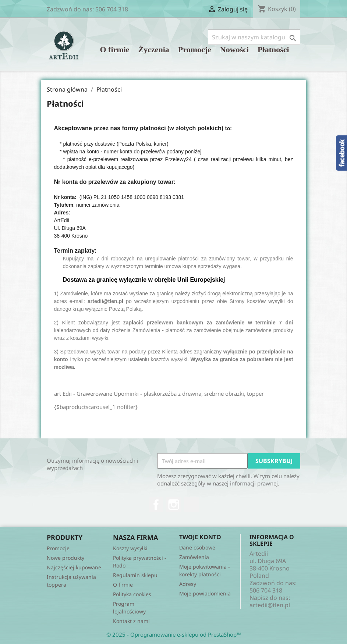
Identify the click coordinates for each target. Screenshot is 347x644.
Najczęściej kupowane (74, 567)
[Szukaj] (254, 37)
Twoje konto (200, 537)
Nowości (234, 49)
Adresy (188, 584)
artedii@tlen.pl (270, 605)
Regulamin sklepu (135, 575)
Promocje (195, 49)
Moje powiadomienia (205, 593)
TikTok (191, 505)
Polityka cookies (132, 594)
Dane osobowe (197, 547)
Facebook (156, 505)
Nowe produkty (65, 558)
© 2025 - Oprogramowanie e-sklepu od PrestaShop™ (174, 634)
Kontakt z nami (131, 621)
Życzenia (154, 49)
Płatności (273, 49)
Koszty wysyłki (130, 548)
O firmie (115, 49)
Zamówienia (194, 557)
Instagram (174, 505)
